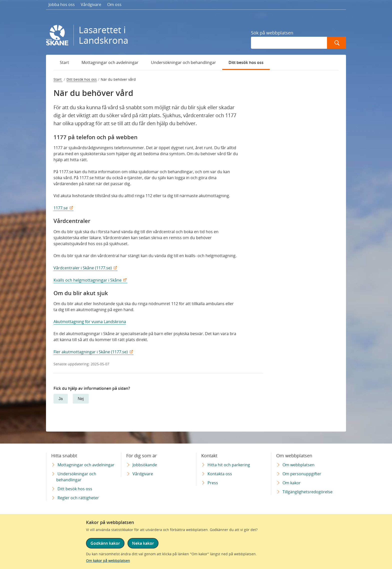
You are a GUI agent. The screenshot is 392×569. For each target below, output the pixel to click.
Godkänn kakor (105, 543)
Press (213, 483)
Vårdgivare (91, 4)
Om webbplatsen (298, 465)
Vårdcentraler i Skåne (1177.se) (83, 268)
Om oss (114, 4)
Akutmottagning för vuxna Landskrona (90, 322)
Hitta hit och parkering (229, 465)
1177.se (61, 208)
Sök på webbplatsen (272, 33)
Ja (61, 399)
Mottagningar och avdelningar (110, 62)
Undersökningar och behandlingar (183, 62)
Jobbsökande (145, 465)
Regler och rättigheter (78, 498)
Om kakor (292, 483)
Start (64, 62)
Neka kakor (143, 543)
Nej (81, 399)
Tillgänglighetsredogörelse (307, 492)
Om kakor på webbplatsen (108, 561)
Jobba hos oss (62, 4)
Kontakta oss (220, 474)
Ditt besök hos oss (246, 62)
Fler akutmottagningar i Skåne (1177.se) (91, 352)
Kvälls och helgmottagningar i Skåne (87, 280)
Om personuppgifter (302, 474)
